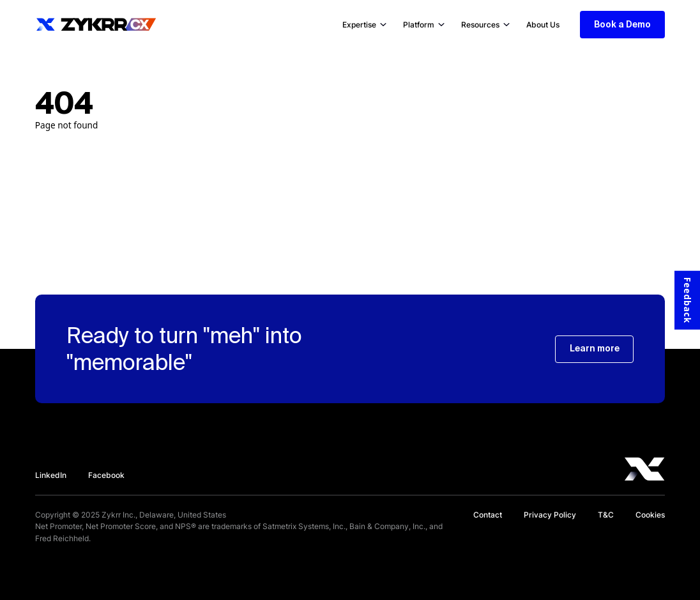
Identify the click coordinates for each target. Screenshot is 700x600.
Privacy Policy (550, 515)
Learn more (595, 348)
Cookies (650, 515)
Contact (488, 515)
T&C (606, 515)
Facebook (106, 475)
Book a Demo (622, 24)
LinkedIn (51, 475)
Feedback (688, 300)
